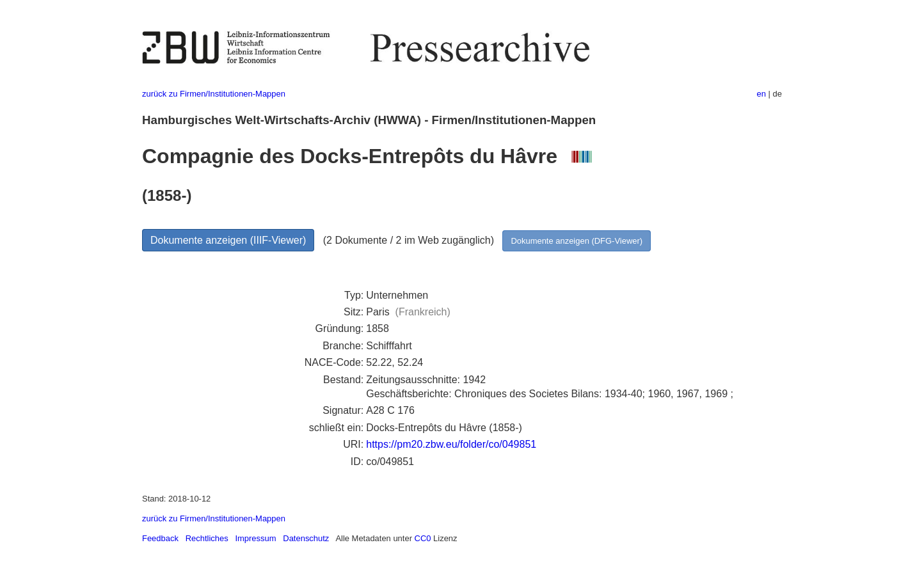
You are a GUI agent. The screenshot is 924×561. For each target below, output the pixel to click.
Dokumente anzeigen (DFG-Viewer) (577, 241)
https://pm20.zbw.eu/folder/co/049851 (451, 444)
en (761, 94)
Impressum (255, 538)
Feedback (160, 538)
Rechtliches (207, 538)
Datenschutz (306, 538)
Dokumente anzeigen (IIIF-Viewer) (228, 240)
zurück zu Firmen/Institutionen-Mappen (214, 94)
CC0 (423, 538)
